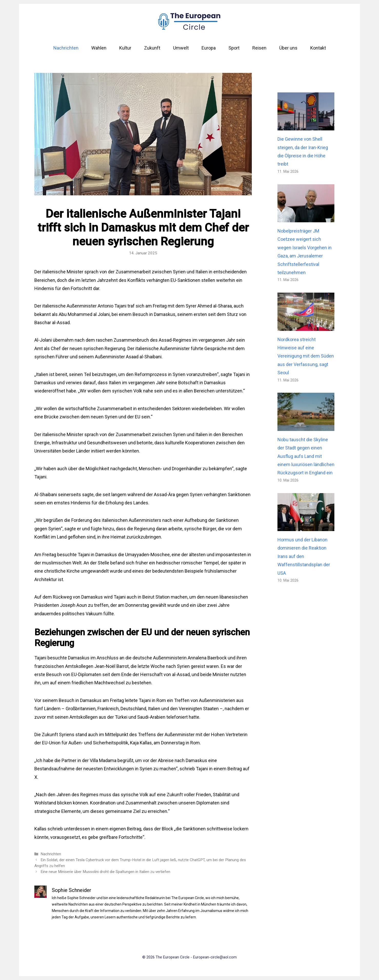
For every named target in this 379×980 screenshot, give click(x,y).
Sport (234, 48)
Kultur (125, 48)
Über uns (288, 48)
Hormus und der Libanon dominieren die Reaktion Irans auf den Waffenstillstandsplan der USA (304, 556)
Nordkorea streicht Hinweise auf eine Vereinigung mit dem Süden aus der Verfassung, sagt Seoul (306, 356)
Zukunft (152, 48)
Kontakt (318, 48)
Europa (209, 48)
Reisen (259, 48)
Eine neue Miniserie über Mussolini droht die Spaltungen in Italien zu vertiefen (105, 872)
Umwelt (181, 48)
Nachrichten (66, 48)
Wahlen (99, 48)
